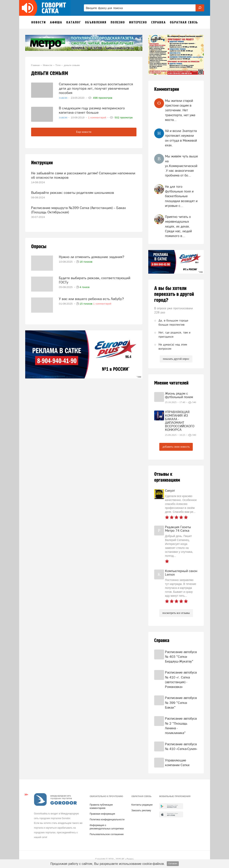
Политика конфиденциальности (107, 820)
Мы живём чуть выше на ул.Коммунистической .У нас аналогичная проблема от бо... (181, 166)
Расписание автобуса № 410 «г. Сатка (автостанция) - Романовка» (181, 680)
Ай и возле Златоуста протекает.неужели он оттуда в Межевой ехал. (181, 138)
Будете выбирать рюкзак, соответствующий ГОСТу (95, 279)
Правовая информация (102, 814)
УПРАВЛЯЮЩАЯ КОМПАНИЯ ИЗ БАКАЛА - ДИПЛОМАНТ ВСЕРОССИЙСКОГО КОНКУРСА (180, 421)
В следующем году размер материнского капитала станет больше (92, 110)
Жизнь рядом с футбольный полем (179, 395)
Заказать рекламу (141, 810)
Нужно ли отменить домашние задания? (92, 256)
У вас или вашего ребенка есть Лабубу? (91, 298)
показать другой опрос (176, 359)
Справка (162, 641)
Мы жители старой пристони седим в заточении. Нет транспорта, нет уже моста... (180, 110)
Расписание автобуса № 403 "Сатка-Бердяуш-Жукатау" (181, 657)
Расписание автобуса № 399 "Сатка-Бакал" (181, 703)
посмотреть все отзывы (176, 613)
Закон (63, 98)
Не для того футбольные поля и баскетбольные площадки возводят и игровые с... (181, 196)
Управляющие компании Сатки (177, 763)
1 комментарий (102, 302)
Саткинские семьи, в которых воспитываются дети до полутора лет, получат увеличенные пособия (96, 88)
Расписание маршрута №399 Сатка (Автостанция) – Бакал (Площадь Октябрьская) (78, 209)
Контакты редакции (142, 805)
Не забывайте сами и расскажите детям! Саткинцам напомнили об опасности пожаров (83, 175)
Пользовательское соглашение (107, 834)
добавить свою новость (176, 447)
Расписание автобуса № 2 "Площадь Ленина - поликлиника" (181, 726)
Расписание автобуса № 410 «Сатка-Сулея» (181, 746)
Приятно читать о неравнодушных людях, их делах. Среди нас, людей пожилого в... (178, 226)
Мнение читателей (171, 383)
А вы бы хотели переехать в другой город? (174, 294)
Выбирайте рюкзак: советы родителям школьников (73, 192)
